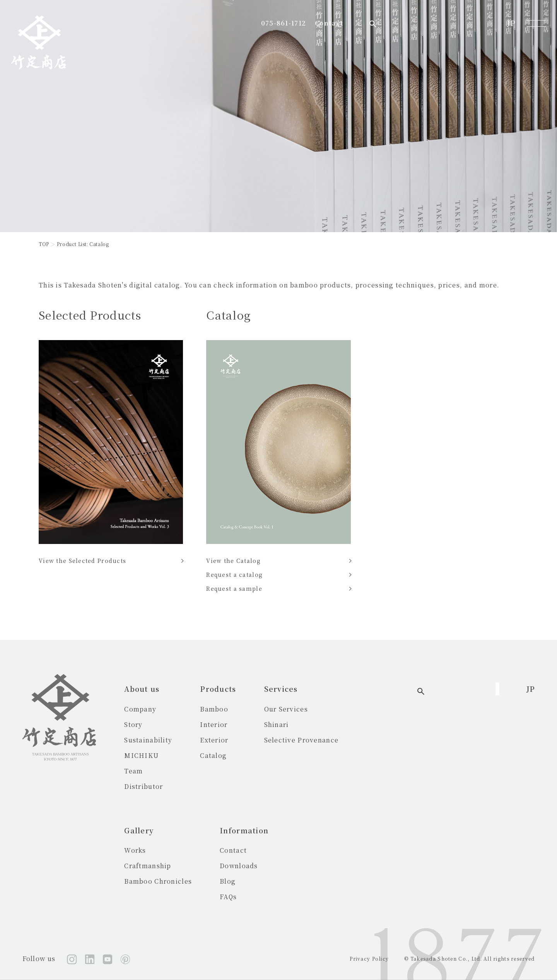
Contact (448, 23)
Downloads (143, 866)
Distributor (144, 786)
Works (377, 709)
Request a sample (234, 588)
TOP (44, 244)
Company (140, 709)
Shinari (277, 724)
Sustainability (148, 740)
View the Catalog (233, 561)
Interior (214, 724)
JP (511, 23)
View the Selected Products (82, 561)
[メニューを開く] (536, 23)
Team (133, 771)
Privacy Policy (369, 959)
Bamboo (214, 709)
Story (133, 724)
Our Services (286, 709)
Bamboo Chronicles (400, 740)
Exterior (214, 740)
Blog (132, 881)
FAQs (133, 897)
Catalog (213, 755)
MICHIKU (141, 755)
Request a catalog (234, 575)
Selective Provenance (302, 740)
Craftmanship (390, 724)
